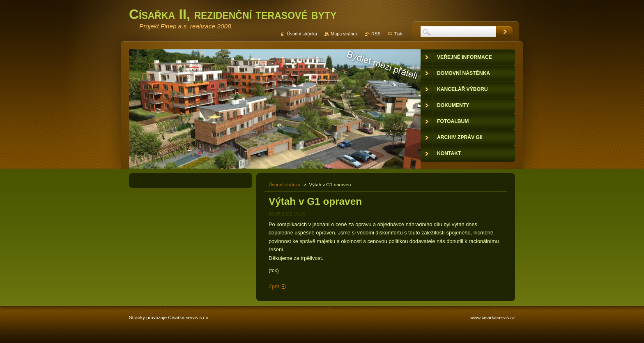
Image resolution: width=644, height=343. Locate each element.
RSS (376, 34)
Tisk (398, 34)
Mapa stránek (344, 34)
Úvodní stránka (284, 185)
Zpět (274, 286)
